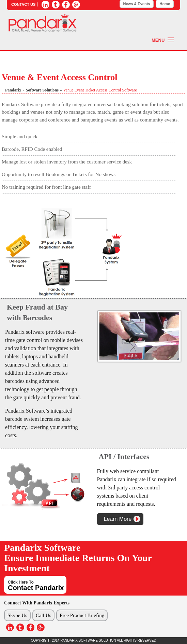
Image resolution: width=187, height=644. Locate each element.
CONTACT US (23, 4)
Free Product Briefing (82, 615)
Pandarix (13, 90)
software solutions (42, 90)
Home (165, 4)
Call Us (43, 615)
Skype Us (17, 615)
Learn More (118, 519)
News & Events (137, 4)
